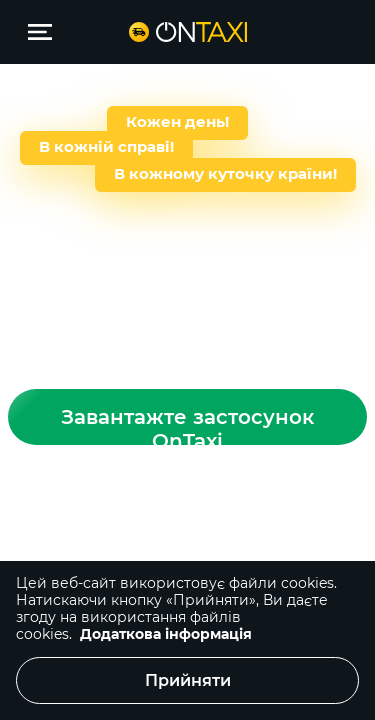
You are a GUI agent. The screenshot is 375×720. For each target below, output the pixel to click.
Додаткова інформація (166, 634)
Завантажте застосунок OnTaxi (187, 425)
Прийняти (188, 680)
